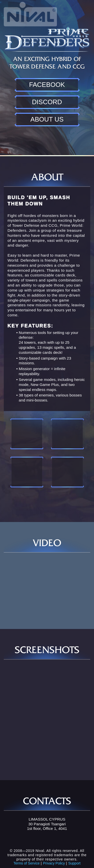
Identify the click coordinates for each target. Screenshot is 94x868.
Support (74, 863)
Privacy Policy (54, 863)
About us (47, 119)
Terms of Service (27, 863)
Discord (47, 102)
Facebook (47, 85)
